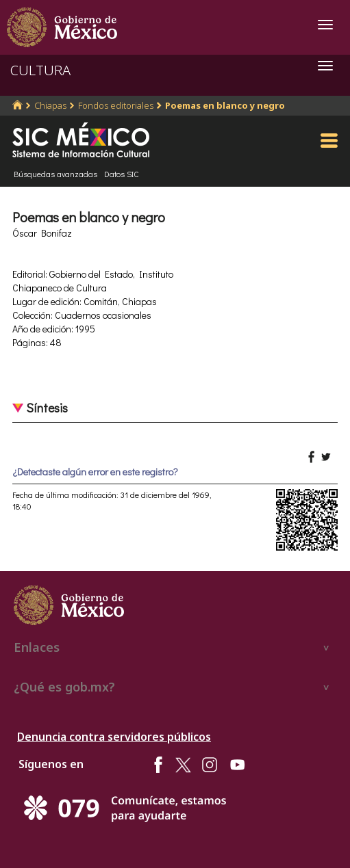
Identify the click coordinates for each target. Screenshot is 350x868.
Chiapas (50, 105)
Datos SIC (122, 174)
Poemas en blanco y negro (225, 105)
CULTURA (40, 70)
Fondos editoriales (116, 105)
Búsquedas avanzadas (55, 174)
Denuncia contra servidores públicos (114, 737)
